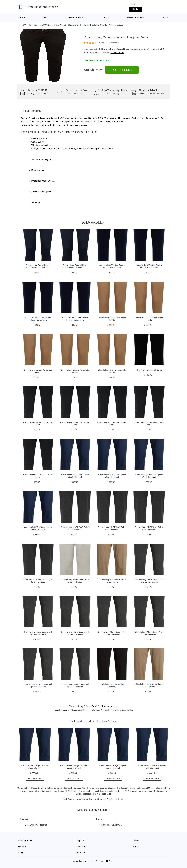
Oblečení (40, 25)
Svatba (56, 25)
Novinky (22, 847)
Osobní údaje (82, 853)
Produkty (28, 25)
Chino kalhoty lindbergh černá (149, 370)
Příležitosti (49, 25)
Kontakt (137, 847)
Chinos (86, 25)
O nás (136, 841)
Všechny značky (26, 841)
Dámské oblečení (75, 18)
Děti (164, 18)
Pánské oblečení (135, 18)
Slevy (21, 853)
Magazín (80, 841)
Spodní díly (78, 25)
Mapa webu (81, 847)
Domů (22, 18)
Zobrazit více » (117, 53)
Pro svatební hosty (66, 25)
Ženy (45, 18)
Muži (105, 18)
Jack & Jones (117, 799)
